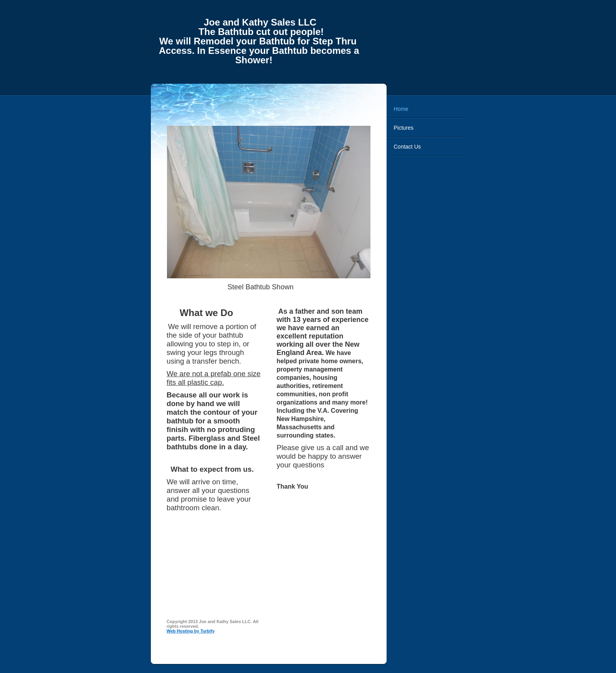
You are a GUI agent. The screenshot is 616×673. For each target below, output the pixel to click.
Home (401, 109)
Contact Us (407, 147)
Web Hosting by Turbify (191, 631)
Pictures (404, 128)
